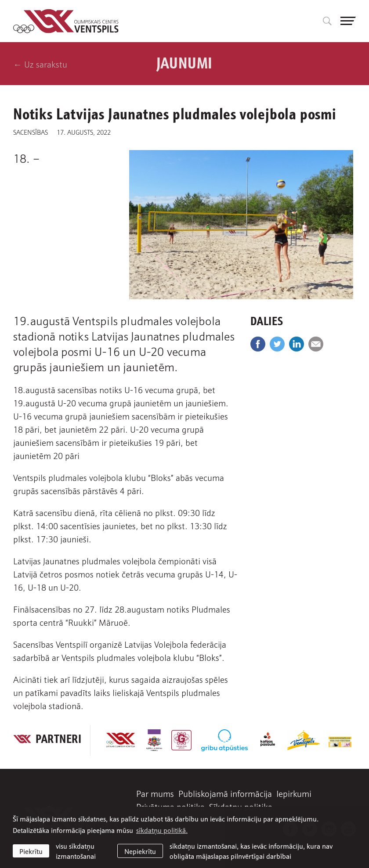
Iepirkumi (294, 793)
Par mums (155, 793)
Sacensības (31, 132)
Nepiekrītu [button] (140, 851)
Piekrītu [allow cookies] (31, 851)
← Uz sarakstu (40, 64)
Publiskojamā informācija (225, 793)
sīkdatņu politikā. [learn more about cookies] (162, 830)
